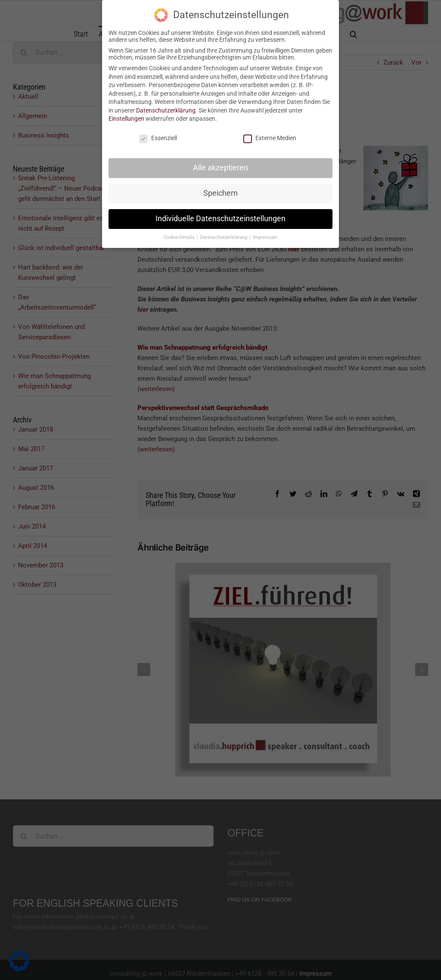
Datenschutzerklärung (166, 110)
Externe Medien (270, 138)
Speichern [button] (220, 193)
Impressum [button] (265, 237)
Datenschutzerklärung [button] (224, 237)
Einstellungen (126, 119)
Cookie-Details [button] (180, 237)
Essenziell (158, 138)
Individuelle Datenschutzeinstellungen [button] (220, 219)
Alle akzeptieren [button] (220, 168)
